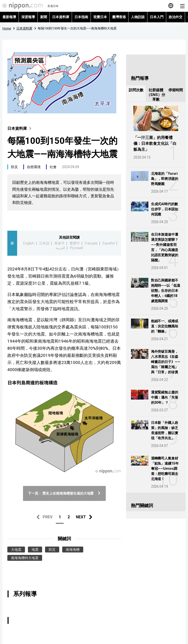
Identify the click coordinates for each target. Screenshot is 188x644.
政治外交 (176, 17)
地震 (35, 550)
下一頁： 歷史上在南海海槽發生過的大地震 (64, 493)
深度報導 (28, 17)
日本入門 (157, 17)
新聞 (44, 17)
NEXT (81, 517)
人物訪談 (138, 17)
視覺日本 (100, 17)
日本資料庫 (61, 17)
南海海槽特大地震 (25, 558)
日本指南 (81, 17)
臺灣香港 (119, 17)
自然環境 (34, 167)
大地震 (16, 550)
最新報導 (9, 17)
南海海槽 (73, 550)
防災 (14, 167)
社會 (53, 167)
